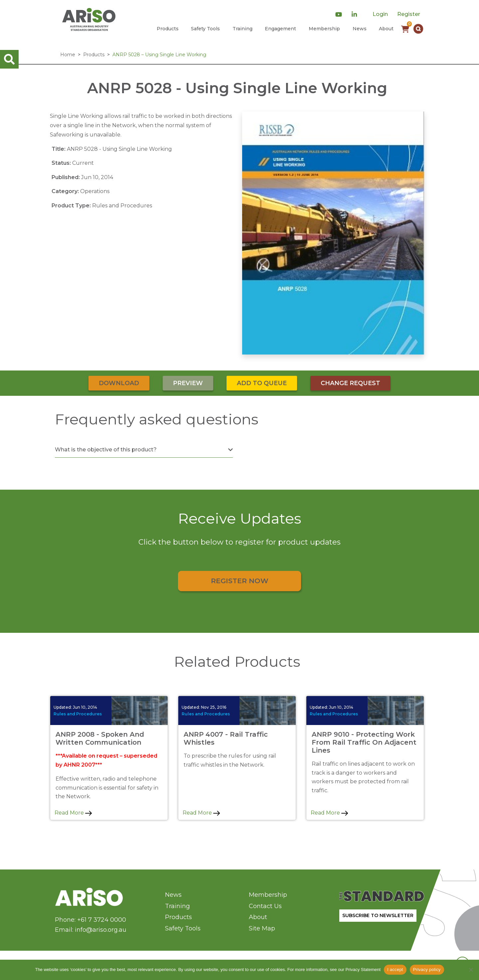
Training (242, 29)
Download (119, 383)
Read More (73, 813)
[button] (418, 29)
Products (168, 29)
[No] (471, 970)
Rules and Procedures (78, 714)
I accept (395, 970)
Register (409, 14)
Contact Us (265, 906)
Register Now (240, 581)
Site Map (262, 928)
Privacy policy (427, 970)
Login (380, 14)
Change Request (350, 383)
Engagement (280, 29)
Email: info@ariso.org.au (91, 930)
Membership (324, 29)
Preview (188, 383)
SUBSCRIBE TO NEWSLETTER (378, 915)
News (360, 29)
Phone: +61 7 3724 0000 (90, 920)
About (386, 29)
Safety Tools (205, 29)
